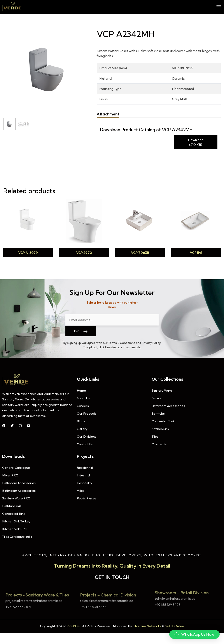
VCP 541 (196, 253)
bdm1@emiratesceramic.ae (175, 598)
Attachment (108, 114)
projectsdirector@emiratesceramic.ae (34, 600)
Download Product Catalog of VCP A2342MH (146, 130)
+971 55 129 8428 (168, 603)
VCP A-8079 (28, 253)
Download (196, 142)
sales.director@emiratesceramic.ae (107, 600)
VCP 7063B (140, 253)
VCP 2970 (84, 253)
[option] (28, 229)
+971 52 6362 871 (18, 606)
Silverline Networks (147, 625)
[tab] (108, 114)
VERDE (74, 625)
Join (81, 330)
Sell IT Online (174, 625)
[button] (194, 634)
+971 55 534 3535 (93, 606)
